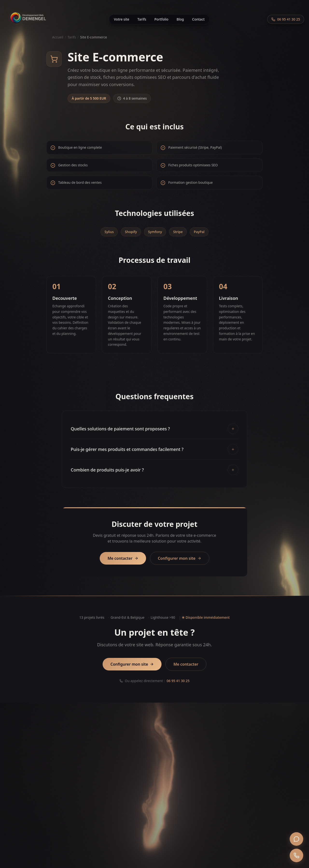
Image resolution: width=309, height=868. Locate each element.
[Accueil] (28, 19)
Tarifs (142, 19)
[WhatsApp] (296, 839)
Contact (198, 19)
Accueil (58, 37)
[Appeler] (296, 855)
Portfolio (162, 19)
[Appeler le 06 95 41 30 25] (286, 19)
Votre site (122, 19)
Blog (180, 19)
